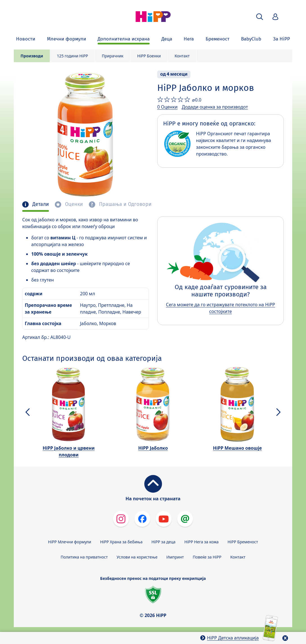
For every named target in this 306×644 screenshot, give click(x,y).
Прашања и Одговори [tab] (125, 204)
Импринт (175, 557)
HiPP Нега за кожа (202, 542)
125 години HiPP (72, 56)
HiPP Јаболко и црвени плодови (69, 451)
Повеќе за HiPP (207, 557)
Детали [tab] (40, 204)
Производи (32, 56)
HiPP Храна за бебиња (121, 542)
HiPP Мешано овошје (237, 448)
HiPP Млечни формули (70, 542)
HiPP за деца (164, 542)
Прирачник (113, 56)
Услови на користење (137, 557)
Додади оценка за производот (215, 107)
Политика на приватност (84, 557)
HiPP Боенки (149, 56)
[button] (260, 17)
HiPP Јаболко (153, 448)
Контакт (182, 56)
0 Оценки (167, 107)
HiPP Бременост (243, 542)
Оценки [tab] (73, 204)
